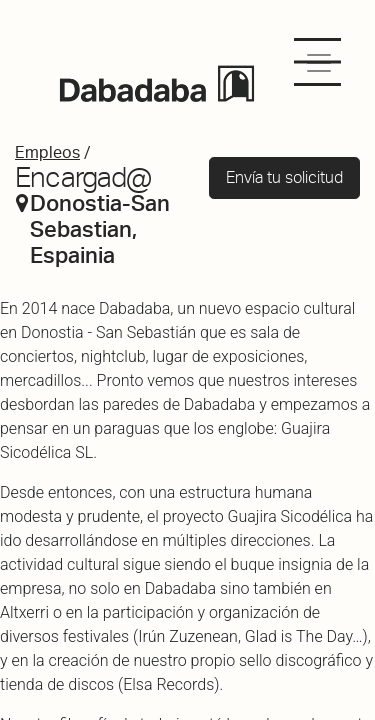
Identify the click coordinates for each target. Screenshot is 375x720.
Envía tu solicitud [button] (284, 177)
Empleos (47, 152)
